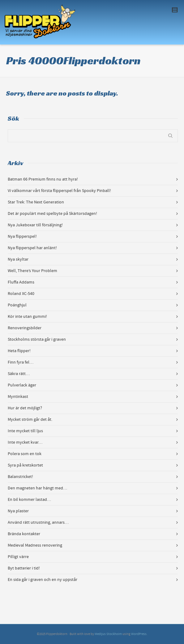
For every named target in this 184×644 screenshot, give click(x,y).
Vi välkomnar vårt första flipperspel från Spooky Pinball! (59, 191)
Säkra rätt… (19, 374)
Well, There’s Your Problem (32, 271)
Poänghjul (17, 305)
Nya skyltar (18, 259)
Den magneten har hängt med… (37, 488)
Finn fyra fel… (21, 362)
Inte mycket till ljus (25, 431)
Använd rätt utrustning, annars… (38, 522)
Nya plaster (18, 511)
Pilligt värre (18, 557)
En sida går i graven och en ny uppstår (43, 580)
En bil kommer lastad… (29, 500)
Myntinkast (18, 397)
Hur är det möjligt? (25, 408)
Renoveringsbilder (25, 328)
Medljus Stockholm (108, 634)
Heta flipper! (19, 351)
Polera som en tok (25, 454)
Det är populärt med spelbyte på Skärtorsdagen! (52, 214)
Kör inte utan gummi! (27, 317)
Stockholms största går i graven (37, 339)
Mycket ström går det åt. (30, 420)
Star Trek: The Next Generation (36, 202)
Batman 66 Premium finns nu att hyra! (43, 179)
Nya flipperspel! (22, 237)
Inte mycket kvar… (25, 442)
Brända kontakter (24, 534)
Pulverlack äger (22, 385)
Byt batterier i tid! (24, 568)
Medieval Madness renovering (35, 545)
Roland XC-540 (21, 294)
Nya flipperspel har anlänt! (32, 248)
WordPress (139, 634)
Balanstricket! (20, 477)
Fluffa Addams (21, 282)
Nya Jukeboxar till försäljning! (35, 225)
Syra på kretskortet (25, 465)
